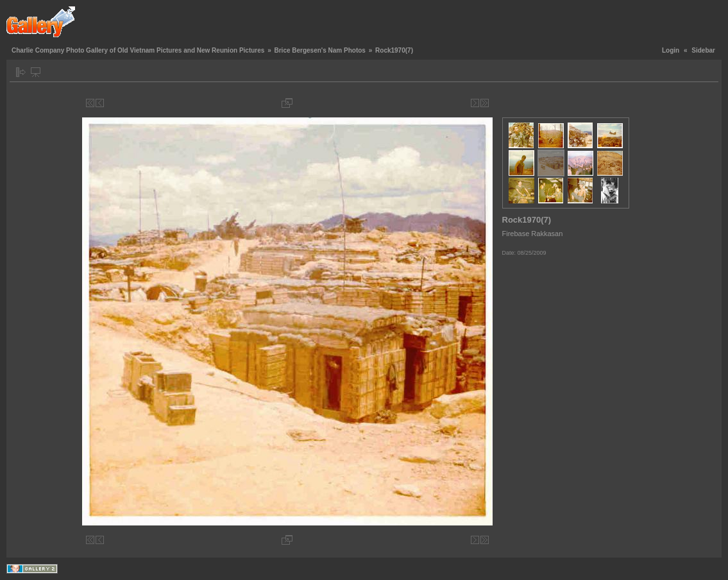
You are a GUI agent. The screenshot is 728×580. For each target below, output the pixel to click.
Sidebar (703, 50)
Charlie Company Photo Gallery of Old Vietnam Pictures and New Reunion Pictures (138, 50)
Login (671, 50)
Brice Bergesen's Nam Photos (319, 50)
